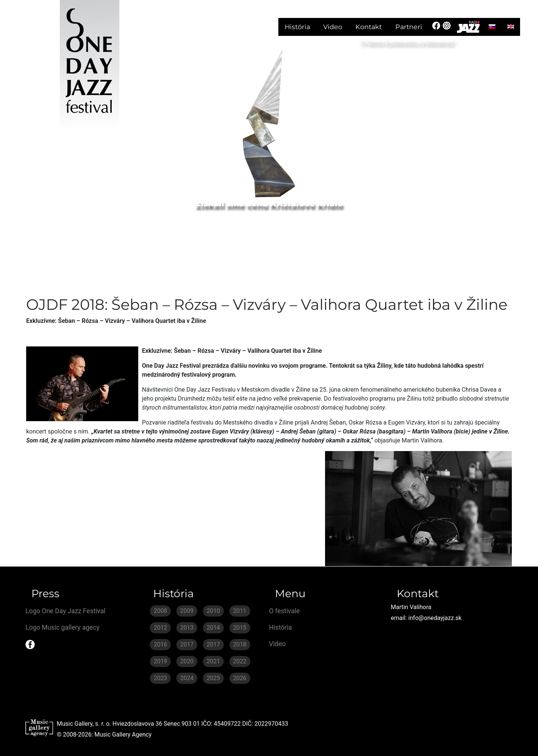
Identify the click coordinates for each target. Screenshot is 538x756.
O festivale (284, 611)
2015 (240, 628)
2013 (187, 628)
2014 (213, 628)
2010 (213, 611)
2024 (187, 678)
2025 (213, 678)
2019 (160, 661)
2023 (160, 678)
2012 (160, 628)
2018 (240, 644)
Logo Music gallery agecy (62, 627)
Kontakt (369, 27)
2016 (160, 644)
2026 (240, 678)
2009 (187, 611)
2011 (240, 611)
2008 (160, 611)
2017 (187, 644)
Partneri (409, 27)
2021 (213, 661)
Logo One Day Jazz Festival (65, 611)
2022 (240, 661)
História (297, 27)
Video (333, 27)
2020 (187, 661)
